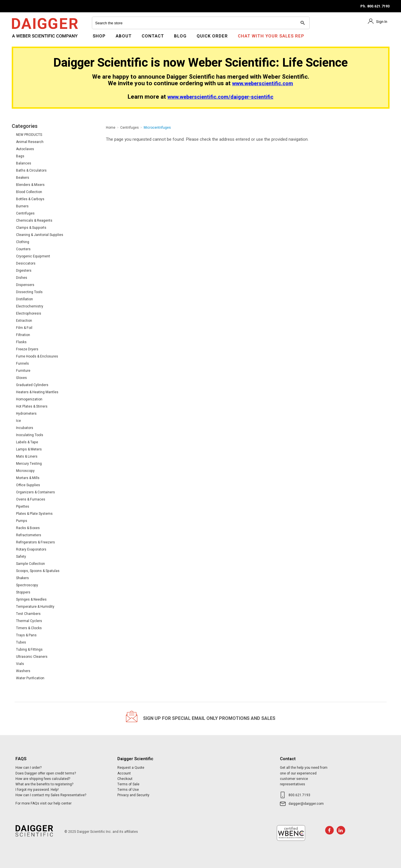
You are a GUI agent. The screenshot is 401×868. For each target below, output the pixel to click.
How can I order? (28, 768)
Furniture (23, 371)
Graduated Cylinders (32, 385)
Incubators (25, 428)
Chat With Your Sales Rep (271, 36)
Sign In (382, 22)
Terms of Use (128, 790)
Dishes (22, 278)
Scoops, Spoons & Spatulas (38, 571)
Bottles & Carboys (30, 199)
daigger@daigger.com (306, 804)
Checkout (125, 779)
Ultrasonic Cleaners (32, 657)
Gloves (21, 378)
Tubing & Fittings (29, 649)
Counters (23, 249)
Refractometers (29, 535)
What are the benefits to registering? (44, 784)
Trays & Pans (26, 635)
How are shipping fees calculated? (43, 779)
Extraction (24, 321)
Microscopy (25, 471)
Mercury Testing (29, 464)
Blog (180, 36)
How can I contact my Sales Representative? (51, 795)
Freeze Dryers (27, 349)
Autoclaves (25, 149)
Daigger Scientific (27, 39)
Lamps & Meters (29, 449)
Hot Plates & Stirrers (32, 406)
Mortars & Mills (28, 478)
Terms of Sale (128, 784)
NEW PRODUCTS (29, 135)
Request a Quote (131, 768)
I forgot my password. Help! (37, 790)
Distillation (24, 299)
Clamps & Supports (31, 228)
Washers (23, 671)
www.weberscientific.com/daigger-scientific (220, 97)
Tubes (21, 642)
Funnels (22, 364)
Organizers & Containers (35, 492)
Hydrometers (26, 414)
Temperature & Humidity (35, 607)
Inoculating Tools (30, 435)
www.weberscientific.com (263, 84)
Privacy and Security (133, 795)
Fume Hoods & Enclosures (37, 356)
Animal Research (30, 142)
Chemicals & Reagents (34, 221)
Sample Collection (30, 564)
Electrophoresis (29, 313)
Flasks (21, 342)
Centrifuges (25, 213)
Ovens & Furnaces (31, 499)
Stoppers (23, 592)
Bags (20, 156)
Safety (21, 557)
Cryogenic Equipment (33, 256)
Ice (18, 421)
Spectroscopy (27, 585)
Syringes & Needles (31, 599)
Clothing (23, 242)
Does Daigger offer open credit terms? (46, 773)
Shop (99, 36)
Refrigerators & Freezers (35, 542)
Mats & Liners (27, 456)
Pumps (22, 521)
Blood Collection (29, 192)
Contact (153, 36)
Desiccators (26, 263)
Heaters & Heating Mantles (37, 392)
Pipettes (23, 507)
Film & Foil (24, 328)
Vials (20, 664)
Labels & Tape (27, 442)
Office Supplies (28, 485)
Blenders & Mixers (30, 185)
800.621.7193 (299, 795)
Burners (22, 206)
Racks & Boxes (28, 528)
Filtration (23, 335)
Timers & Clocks (29, 628)
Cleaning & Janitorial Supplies (40, 235)
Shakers (22, 578)
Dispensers (25, 285)
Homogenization (29, 399)
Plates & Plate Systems (34, 514)
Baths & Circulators (31, 170)
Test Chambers (28, 614)
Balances (24, 163)
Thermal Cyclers (29, 621)
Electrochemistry (30, 306)
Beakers (23, 178)
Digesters (24, 271)
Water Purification (30, 678)
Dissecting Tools (29, 292)
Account (124, 773)
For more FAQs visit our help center (44, 803)
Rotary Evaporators (31, 549)
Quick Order (212, 36)
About (124, 36)
